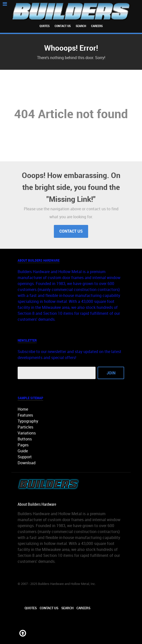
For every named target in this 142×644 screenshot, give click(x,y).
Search (81, 26)
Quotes (45, 26)
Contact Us (63, 26)
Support (25, 457)
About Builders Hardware (37, 504)
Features (25, 415)
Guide (23, 451)
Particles (25, 427)
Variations (27, 433)
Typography (28, 421)
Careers (97, 26)
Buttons (25, 439)
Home (23, 409)
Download (27, 463)
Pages (23, 445)
